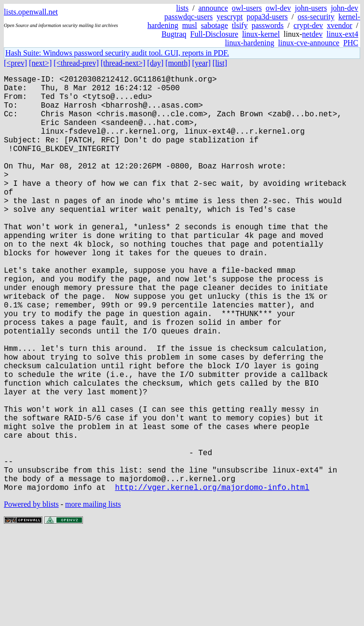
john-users (311, 8)
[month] (178, 63)
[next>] (40, 63)
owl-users (247, 8)
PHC (351, 43)
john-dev (344, 8)
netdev (313, 34)
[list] (220, 63)
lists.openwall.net (31, 12)
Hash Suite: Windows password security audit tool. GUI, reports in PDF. (117, 53)
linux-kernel (261, 34)
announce (213, 8)
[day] (155, 63)
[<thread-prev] (76, 63)
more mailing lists (93, 597)
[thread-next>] (123, 63)
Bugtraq (174, 34)
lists (182, 8)
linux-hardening (250, 43)
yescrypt (229, 17)
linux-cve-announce (309, 43)
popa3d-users (267, 17)
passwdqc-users (189, 17)
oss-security (316, 17)
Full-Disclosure (215, 34)
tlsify (240, 25)
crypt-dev (308, 25)
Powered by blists (31, 597)
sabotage (215, 25)
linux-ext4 (342, 34)
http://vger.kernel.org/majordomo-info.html (212, 580)
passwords (268, 25)
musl (190, 25)
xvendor (339, 25)
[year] (202, 63)
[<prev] (15, 63)
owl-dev (278, 8)
